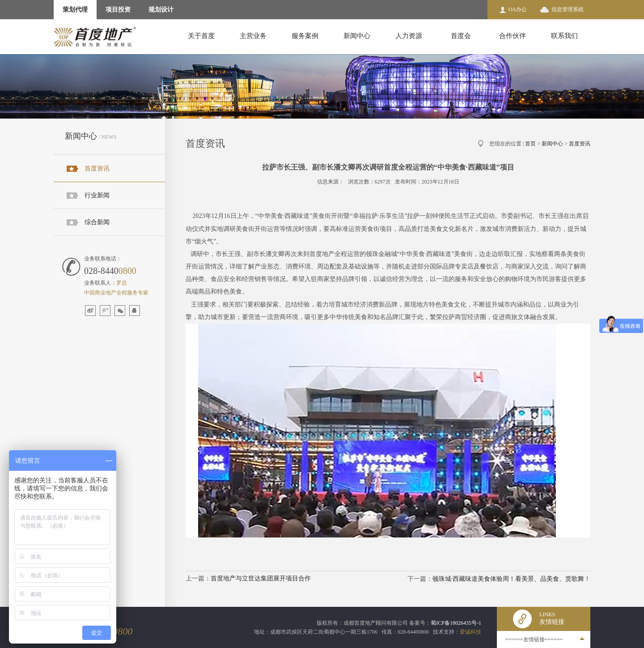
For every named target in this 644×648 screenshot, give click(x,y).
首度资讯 (97, 168)
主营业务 (253, 36)
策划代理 (75, 10)
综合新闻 (97, 222)
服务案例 (305, 36)
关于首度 (201, 36)
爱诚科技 (470, 632)
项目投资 (118, 10)
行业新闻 (97, 195)
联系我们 (564, 36)
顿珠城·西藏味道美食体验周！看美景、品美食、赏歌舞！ (512, 579)
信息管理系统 (568, 9)
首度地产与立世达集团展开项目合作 (261, 578)
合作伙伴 (513, 36)
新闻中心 (357, 36)
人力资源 (409, 36)
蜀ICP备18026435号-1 (456, 623)
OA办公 (518, 9)
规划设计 (161, 10)
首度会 (461, 36)
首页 (530, 144)
